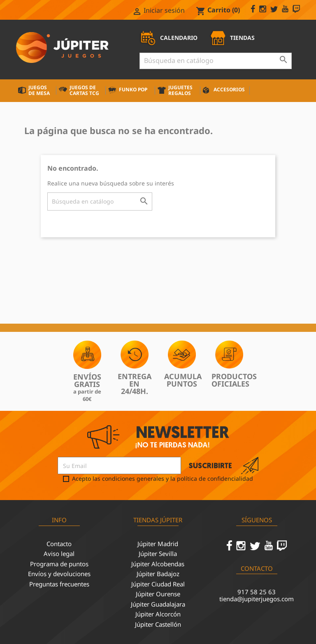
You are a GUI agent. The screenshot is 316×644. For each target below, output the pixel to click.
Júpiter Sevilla (158, 554)
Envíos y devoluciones (59, 574)
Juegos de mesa (39, 90)
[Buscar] (216, 61)
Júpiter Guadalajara (158, 604)
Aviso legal (59, 554)
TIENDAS (232, 38)
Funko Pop (133, 89)
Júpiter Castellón (158, 624)
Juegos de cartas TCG (84, 90)
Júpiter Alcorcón (158, 614)
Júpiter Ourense (158, 594)
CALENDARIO (168, 38)
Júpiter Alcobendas (158, 564)
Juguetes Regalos (180, 90)
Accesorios (229, 89)
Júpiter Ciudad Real (158, 584)
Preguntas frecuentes (59, 584)
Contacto (59, 544)
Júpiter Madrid (158, 544)
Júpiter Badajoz (158, 574)
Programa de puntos (59, 564)
